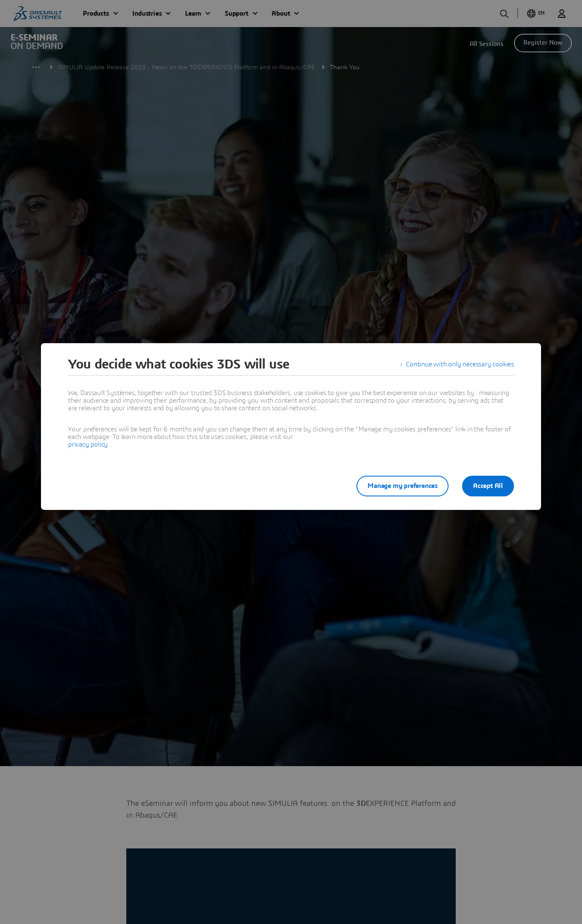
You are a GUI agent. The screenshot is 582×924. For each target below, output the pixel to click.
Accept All (488, 486)
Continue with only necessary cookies (460, 364)
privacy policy (88, 444)
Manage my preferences (403, 486)
